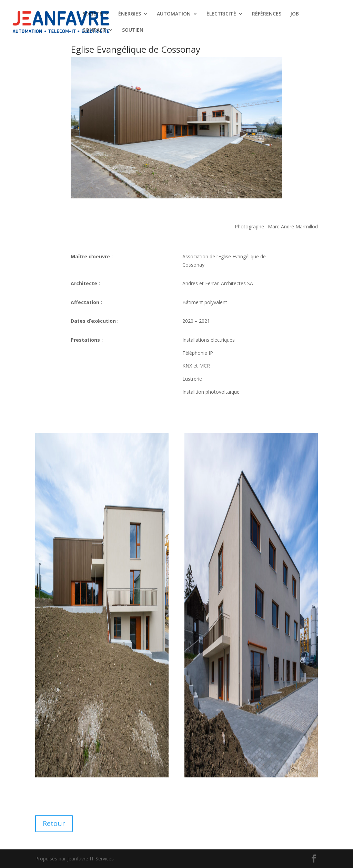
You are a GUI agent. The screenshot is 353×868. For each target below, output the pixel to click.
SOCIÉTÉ (92, 14)
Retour (54, 823)
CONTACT (94, 30)
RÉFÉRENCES (267, 14)
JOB (295, 14)
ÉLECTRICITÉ (221, 14)
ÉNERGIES (130, 14)
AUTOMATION (174, 14)
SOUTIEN (133, 30)
